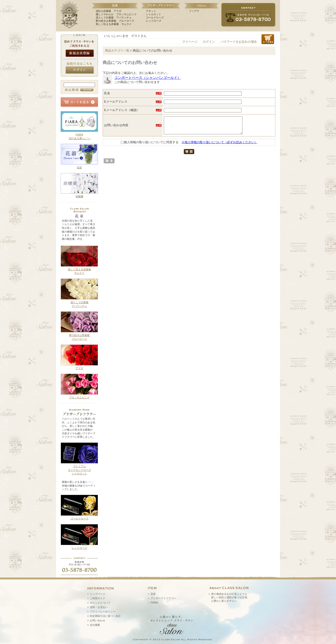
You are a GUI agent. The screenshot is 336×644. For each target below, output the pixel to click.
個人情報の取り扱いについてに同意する (150, 146)
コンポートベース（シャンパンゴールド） (148, 78)
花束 (153, 594)
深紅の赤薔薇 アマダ (108, 11)
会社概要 (95, 625)
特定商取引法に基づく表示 (105, 616)
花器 (79, 167)
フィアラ (194, 11)
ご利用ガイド (98, 598)
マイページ (190, 42)
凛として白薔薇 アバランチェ (114, 17)
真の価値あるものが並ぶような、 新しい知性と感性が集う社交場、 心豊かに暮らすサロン (230, 597)
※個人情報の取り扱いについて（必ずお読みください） (219, 146)
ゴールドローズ (155, 17)
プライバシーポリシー (103, 612)
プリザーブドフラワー (163, 598)
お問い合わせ (98, 620)
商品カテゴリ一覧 (117, 50)
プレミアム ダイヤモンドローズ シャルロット (79, 470)
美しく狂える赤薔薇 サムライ (114, 24)
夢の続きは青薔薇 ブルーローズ (115, 21)
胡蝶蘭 (79, 196)
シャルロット (154, 14)
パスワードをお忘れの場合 (239, 42)
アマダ (79, 368)
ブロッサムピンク (79, 397)
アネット (151, 11)
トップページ (98, 594)
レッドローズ (154, 21)
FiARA (154, 602)
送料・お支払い (99, 607)
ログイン (209, 42)
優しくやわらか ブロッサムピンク (116, 14)
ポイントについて (100, 603)
